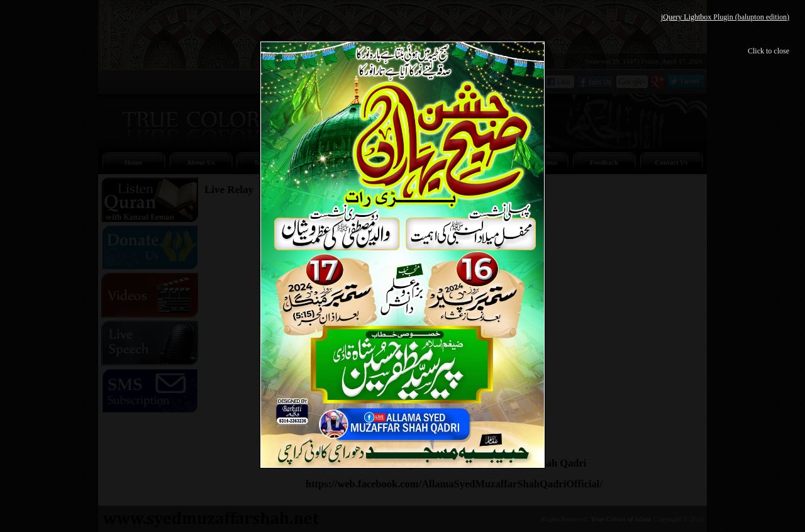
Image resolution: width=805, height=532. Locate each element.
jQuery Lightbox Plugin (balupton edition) (725, 17)
